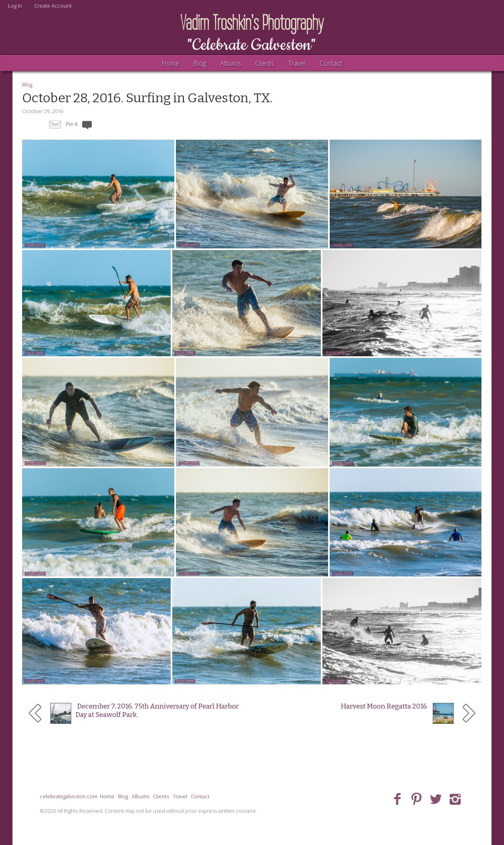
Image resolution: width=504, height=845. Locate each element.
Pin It (72, 124)
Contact (331, 63)
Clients (265, 63)
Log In (15, 6)
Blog (200, 63)
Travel (297, 63)
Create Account (53, 6)
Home (170, 63)
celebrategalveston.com (69, 796)
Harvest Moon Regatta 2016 (384, 706)
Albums (231, 63)
